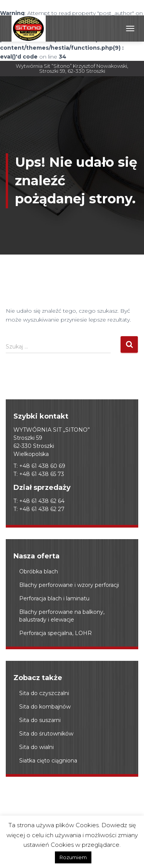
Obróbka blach (39, 571)
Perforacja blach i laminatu (54, 598)
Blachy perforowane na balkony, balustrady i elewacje (62, 616)
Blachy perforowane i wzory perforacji (69, 585)
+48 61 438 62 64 (42, 501)
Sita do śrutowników (46, 734)
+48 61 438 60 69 (42, 466)
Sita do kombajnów (45, 707)
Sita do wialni (36, 747)
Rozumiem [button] (73, 857)
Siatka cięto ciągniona (48, 761)
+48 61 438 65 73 (42, 474)
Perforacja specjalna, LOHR (55, 633)
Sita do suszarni (40, 720)
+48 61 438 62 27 (42, 509)
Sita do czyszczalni (44, 693)
